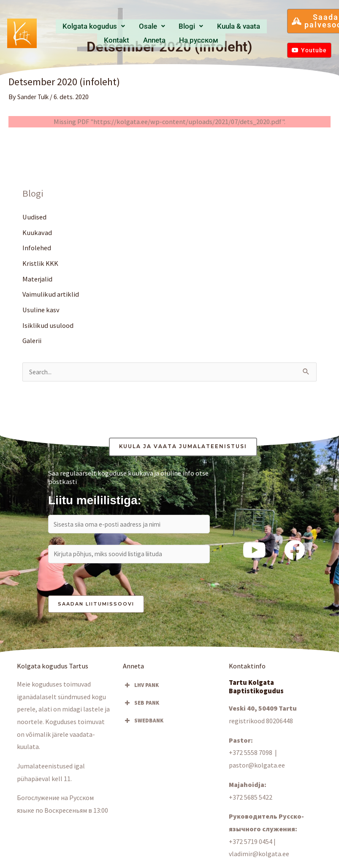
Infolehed (37, 248)
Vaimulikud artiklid (51, 295)
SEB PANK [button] (141, 706)
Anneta (254, 27)
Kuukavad (37, 233)
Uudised (34, 217)
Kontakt (228, 27)
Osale (132, 27)
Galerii (32, 341)
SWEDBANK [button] (143, 724)
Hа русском (161, 40)
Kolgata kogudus (87, 27)
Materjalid (37, 279)
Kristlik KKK (40, 264)
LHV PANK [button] (141, 689)
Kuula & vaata (194, 27)
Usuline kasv (41, 311)
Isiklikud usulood (48, 326)
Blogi (159, 27)
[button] (87, 27)
